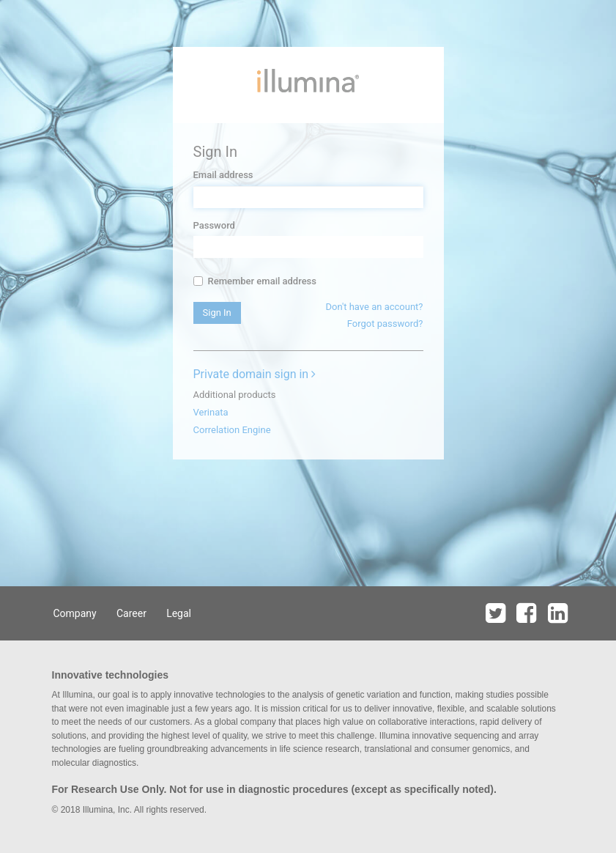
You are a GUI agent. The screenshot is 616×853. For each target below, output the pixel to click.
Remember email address (255, 281)
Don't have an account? (374, 307)
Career (131, 613)
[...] (198, 281)
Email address (223, 175)
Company (75, 613)
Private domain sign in (255, 374)
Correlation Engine (232, 430)
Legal (179, 613)
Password (214, 225)
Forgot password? (385, 324)
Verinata (211, 412)
